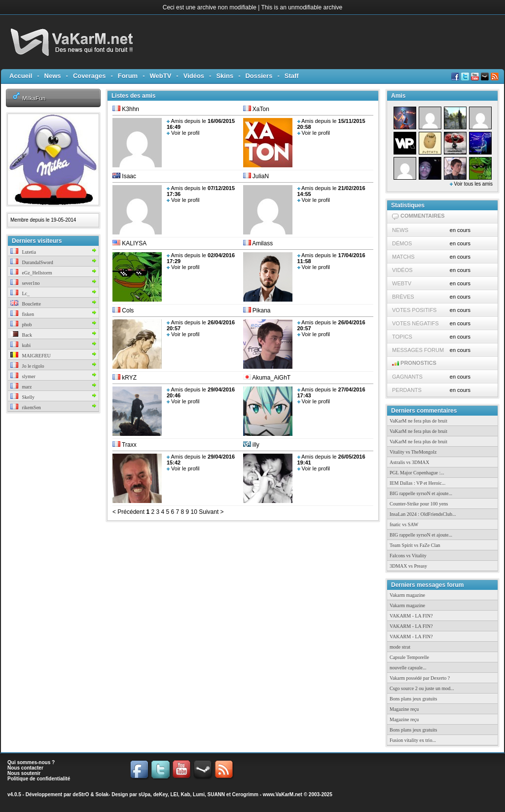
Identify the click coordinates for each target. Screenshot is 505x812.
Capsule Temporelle (409, 657)
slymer (23, 376)
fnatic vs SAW (404, 524)
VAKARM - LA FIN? (411, 616)
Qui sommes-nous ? (31, 762)
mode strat (400, 647)
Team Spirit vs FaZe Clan (415, 545)
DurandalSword (32, 262)
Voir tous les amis (471, 184)
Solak (102, 794)
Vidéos (194, 76)
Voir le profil (185, 133)
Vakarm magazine (407, 595)
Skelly (22, 397)
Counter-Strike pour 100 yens (419, 504)
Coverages (89, 76)
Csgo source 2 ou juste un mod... (422, 688)
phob (21, 325)
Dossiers (259, 76)
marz (21, 387)
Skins (225, 76)
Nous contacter (25, 768)
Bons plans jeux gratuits (413, 699)
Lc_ (20, 293)
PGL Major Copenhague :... (417, 473)
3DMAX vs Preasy (408, 566)
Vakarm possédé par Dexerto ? (420, 678)
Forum (128, 76)
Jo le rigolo (27, 366)
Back (21, 335)
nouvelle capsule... (408, 668)
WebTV (161, 76)
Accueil (21, 76)
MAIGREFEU (31, 356)
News (53, 76)
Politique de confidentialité (39, 779)
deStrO (81, 794)
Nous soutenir (24, 773)
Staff (292, 76)
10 (193, 512)
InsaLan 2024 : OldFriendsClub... (423, 514)
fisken (22, 314)
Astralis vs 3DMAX (410, 462)
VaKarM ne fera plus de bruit (418, 421)
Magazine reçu (404, 709)
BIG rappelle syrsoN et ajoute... (421, 493)
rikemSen (26, 407)
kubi (20, 345)
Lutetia (23, 252)
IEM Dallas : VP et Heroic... (417, 483)
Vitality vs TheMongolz (413, 452)
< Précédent (128, 512)
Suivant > (211, 512)
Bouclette (26, 304)
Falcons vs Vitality (408, 556)
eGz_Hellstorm (31, 273)
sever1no (25, 283)
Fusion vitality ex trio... (413, 740)
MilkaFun (34, 98)
